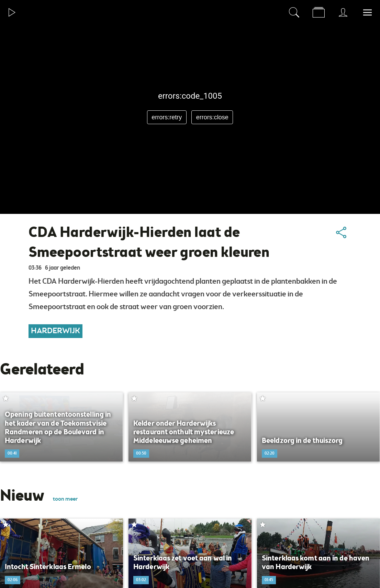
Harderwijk (55, 331)
